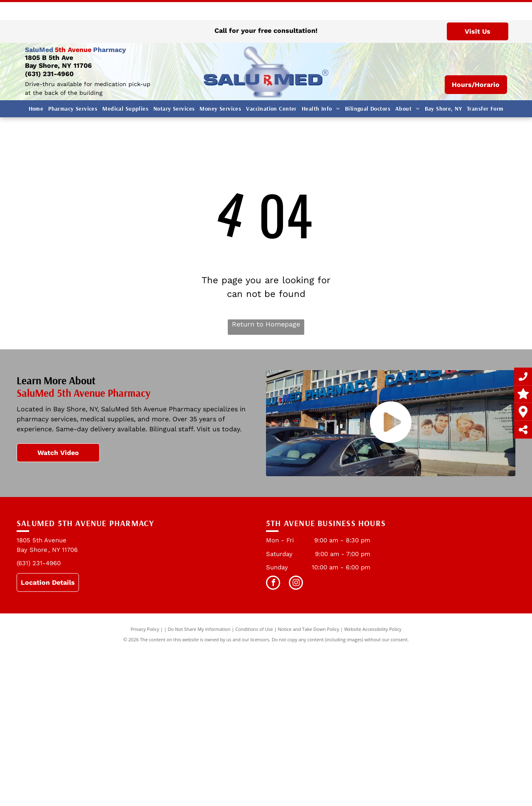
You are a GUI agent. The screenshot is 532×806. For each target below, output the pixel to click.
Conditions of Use (254, 629)
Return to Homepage (266, 324)
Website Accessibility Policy (373, 629)
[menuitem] (36, 109)
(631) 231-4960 (49, 74)
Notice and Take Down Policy (309, 629)
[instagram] (296, 584)
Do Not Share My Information (199, 629)
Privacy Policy (145, 629)
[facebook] (273, 584)
